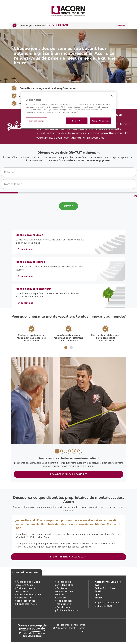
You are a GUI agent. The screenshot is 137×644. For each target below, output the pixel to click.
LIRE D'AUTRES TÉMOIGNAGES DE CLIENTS (68, 557)
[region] (68, 110)
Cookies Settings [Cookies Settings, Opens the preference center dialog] (36, 121)
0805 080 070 (57, 25)
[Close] (112, 96)
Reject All (77, 121)
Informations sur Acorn (26, 572)
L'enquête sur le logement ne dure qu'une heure (47, 88)
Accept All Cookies (101, 121)
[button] (66, 348)
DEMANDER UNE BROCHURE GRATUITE (68, 474)
